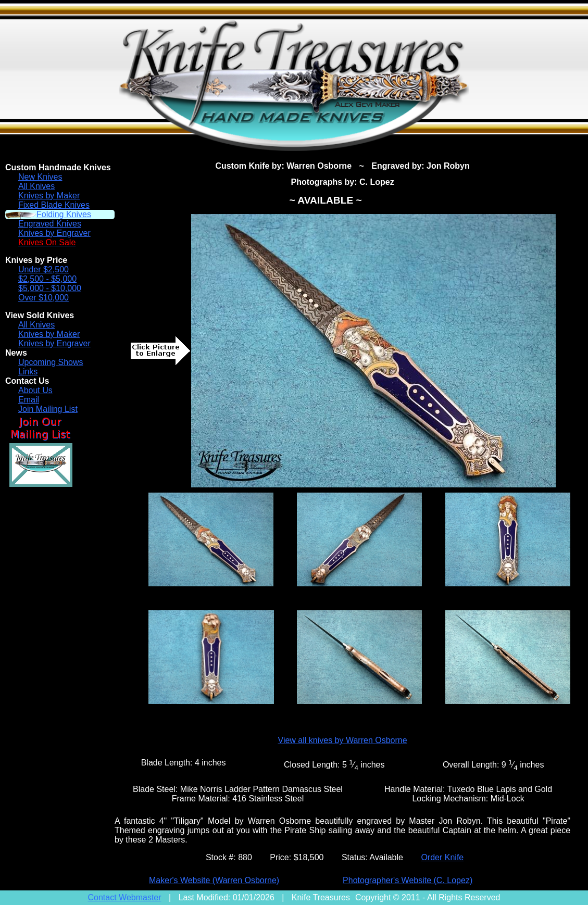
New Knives (40, 177)
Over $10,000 (43, 298)
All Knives (36, 186)
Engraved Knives (50, 224)
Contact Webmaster (125, 897)
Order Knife (442, 857)
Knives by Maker (49, 196)
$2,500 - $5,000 (47, 279)
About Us (35, 390)
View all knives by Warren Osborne (343, 740)
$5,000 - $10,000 (50, 288)
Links (28, 372)
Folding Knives (64, 214)
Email (29, 400)
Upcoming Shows (51, 362)
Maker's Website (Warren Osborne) (214, 880)
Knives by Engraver (54, 233)
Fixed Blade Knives (54, 205)
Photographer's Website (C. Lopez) (408, 880)
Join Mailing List (48, 409)
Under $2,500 (43, 269)
